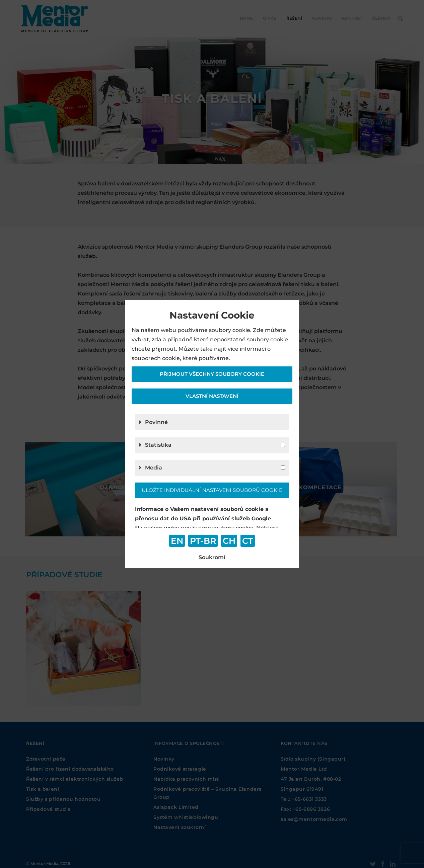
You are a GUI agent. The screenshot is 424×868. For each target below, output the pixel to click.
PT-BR (203, 541)
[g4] (283, 468)
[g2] (283, 445)
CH (229, 541)
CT (248, 541)
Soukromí (212, 557)
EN (177, 541)
